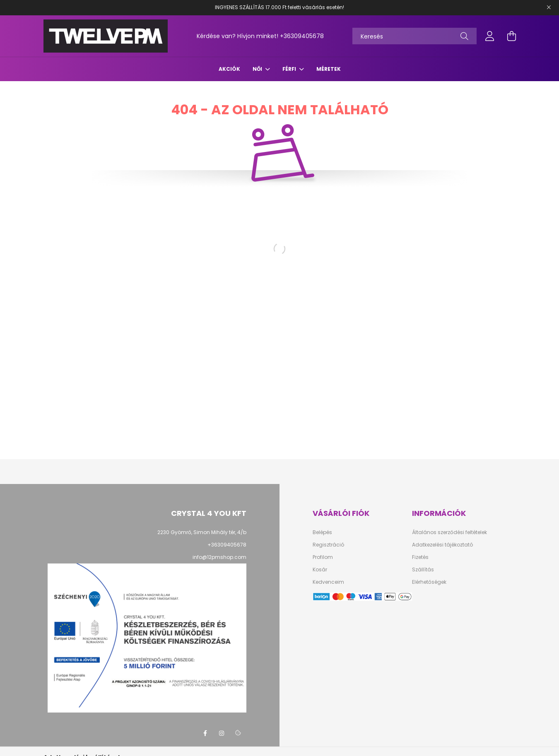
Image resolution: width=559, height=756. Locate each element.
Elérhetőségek (429, 582)
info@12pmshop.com (219, 557)
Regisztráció (328, 545)
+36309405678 (302, 36)
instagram (222, 733)
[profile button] (490, 36)
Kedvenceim (328, 582)
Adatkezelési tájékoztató (442, 545)
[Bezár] (549, 7)
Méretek (329, 69)
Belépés (322, 532)
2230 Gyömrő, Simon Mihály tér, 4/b (202, 532)
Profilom (323, 557)
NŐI (258, 69)
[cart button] (511, 36)
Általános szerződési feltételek (449, 532)
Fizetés (420, 557)
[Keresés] (414, 36)
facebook (205, 733)
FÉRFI (290, 69)
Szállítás (423, 570)
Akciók (229, 69)
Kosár (320, 570)
